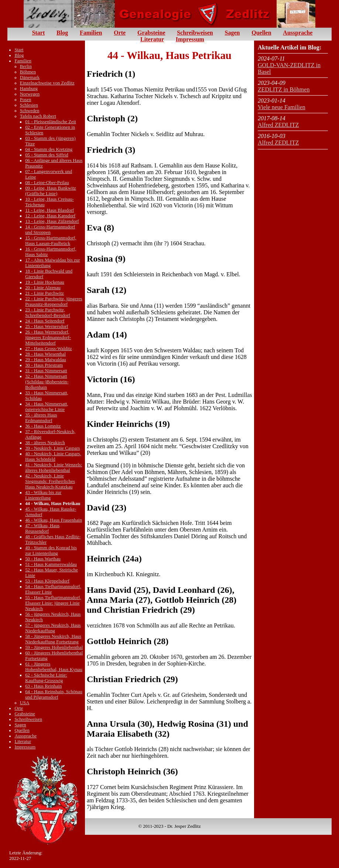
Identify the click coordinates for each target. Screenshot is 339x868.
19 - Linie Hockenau (45, 282)
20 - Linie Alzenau (43, 288)
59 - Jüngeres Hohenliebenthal (54, 647)
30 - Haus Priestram (44, 365)
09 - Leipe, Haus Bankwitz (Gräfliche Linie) (51, 191)
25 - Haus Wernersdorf (47, 326)
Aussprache (298, 33)
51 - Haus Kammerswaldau (51, 564)
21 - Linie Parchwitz (44, 293)
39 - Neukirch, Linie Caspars (52, 448)
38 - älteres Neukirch (45, 443)
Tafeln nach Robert (38, 116)
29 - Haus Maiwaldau (46, 360)
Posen (26, 100)
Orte (120, 33)
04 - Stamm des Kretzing (49, 149)
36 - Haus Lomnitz (43, 426)
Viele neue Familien (282, 107)
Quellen (261, 33)
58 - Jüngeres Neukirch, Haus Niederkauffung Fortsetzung (53, 639)
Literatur (152, 39)
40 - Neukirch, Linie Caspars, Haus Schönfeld (53, 457)
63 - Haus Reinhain (43, 686)
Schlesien (29, 105)
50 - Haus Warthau (43, 559)
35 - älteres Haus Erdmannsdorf (41, 418)
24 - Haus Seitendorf (45, 321)
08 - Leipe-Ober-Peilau (47, 183)
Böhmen (28, 72)
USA (25, 703)
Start (39, 33)
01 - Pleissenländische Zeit (51, 122)
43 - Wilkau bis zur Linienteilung (43, 495)
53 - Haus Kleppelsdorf (47, 581)
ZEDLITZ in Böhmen (284, 89)
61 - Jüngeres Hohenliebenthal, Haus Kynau (54, 667)
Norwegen (30, 94)
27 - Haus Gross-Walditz (49, 349)
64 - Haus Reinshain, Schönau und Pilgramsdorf (54, 694)
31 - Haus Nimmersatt (46, 371)
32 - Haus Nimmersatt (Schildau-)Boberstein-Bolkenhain (47, 382)
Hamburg (29, 89)
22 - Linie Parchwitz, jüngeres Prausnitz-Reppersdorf (54, 302)
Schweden (30, 111)
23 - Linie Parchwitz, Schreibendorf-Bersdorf (48, 313)
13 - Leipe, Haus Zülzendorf (52, 221)
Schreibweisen (195, 33)
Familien (91, 33)
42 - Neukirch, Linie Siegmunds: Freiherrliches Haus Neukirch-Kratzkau (50, 481)
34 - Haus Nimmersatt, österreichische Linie (47, 407)
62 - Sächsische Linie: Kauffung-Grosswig (46, 678)
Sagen (232, 33)
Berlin (26, 66)
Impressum (190, 39)
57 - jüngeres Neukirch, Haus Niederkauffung (53, 628)
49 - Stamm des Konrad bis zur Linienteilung (51, 551)
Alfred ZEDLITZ (278, 125)
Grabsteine (151, 33)
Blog (62, 33)
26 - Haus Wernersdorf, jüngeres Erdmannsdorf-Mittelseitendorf (48, 338)
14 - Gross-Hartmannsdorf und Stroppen (50, 230)
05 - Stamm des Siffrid (47, 155)
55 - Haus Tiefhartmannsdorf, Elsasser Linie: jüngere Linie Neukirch (53, 603)
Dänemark (30, 77)
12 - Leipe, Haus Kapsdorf (50, 216)
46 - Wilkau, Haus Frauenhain (54, 520)
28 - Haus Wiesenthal (45, 354)
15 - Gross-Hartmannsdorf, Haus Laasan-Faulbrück (51, 241)
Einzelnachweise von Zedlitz (47, 83)
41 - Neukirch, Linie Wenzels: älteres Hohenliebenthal (54, 468)
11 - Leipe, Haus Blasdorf (49, 210)
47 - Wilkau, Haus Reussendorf (42, 528)
